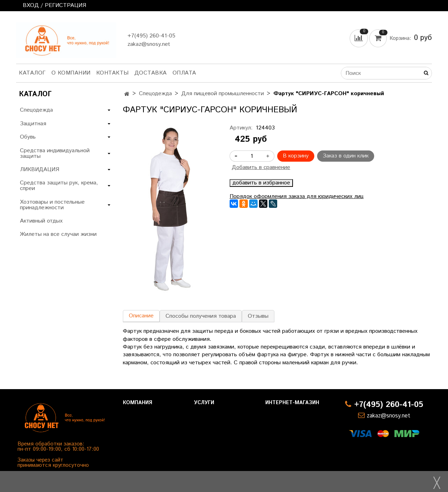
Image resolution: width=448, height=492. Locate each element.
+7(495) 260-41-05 (151, 36)
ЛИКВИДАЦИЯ (40, 170)
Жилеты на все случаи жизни (58, 234)
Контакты (113, 73)
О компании (71, 73)
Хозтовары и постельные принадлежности (52, 205)
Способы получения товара (201, 316)
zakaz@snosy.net (149, 44)
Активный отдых (41, 221)
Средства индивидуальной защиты (55, 153)
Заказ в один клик (346, 156)
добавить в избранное (261, 183)
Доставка (151, 73)
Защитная (33, 124)
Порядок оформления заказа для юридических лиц (297, 196)
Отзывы (258, 316)
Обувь (28, 137)
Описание (141, 316)
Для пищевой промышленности (223, 94)
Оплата (184, 73)
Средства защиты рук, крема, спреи (59, 186)
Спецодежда (155, 94)
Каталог (32, 73)
